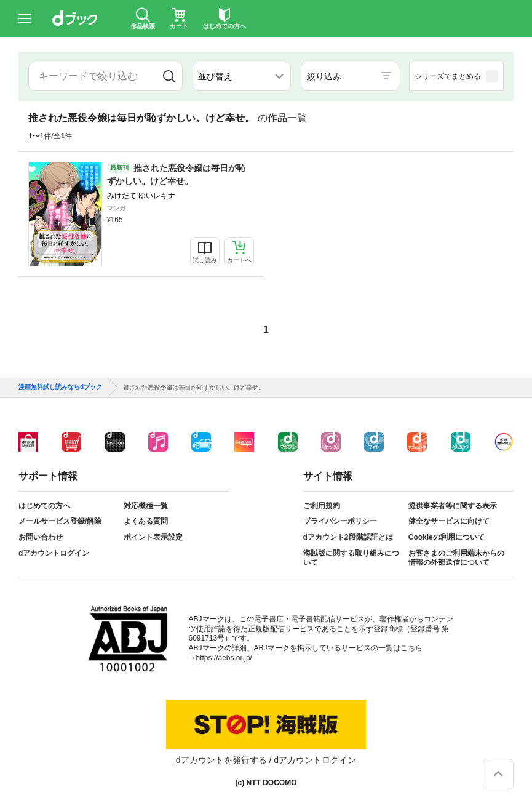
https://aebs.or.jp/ (224, 658)
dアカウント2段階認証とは (348, 537)
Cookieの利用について (447, 537)
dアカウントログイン (54, 553)
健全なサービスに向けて (449, 521)
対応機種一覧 (146, 506)
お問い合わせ (41, 537)
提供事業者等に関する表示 (453, 506)
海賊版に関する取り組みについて (351, 558)
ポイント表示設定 (153, 537)
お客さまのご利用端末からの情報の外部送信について (456, 558)
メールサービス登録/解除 (60, 521)
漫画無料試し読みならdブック (60, 387)
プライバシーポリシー (340, 521)
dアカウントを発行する (221, 760)
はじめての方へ (44, 506)
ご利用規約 (322, 506)
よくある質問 (146, 521)
